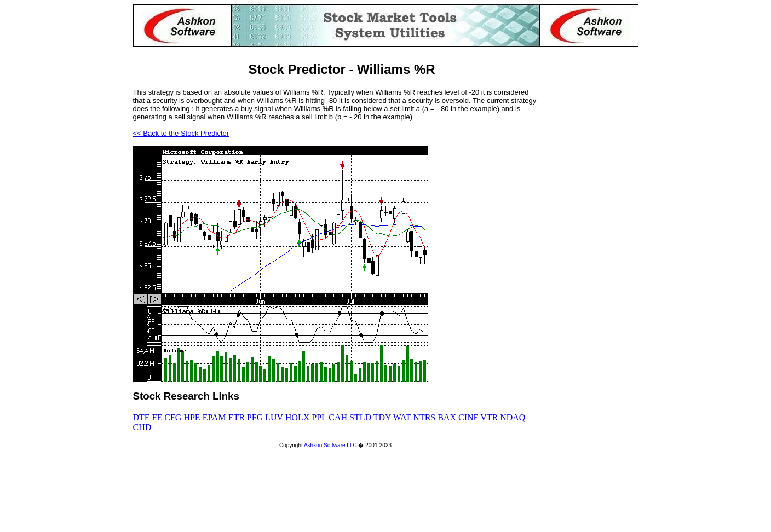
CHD (142, 427)
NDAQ (513, 417)
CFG (173, 417)
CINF (468, 417)
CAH (338, 417)
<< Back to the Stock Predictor (181, 133)
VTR (489, 417)
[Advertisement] (595, 211)
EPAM (214, 417)
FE (157, 417)
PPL (319, 417)
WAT (402, 417)
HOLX (297, 417)
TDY (382, 417)
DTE (142, 417)
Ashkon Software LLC (330, 445)
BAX (447, 417)
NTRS (424, 417)
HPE (192, 417)
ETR (237, 417)
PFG (255, 417)
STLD (360, 417)
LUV (274, 417)
